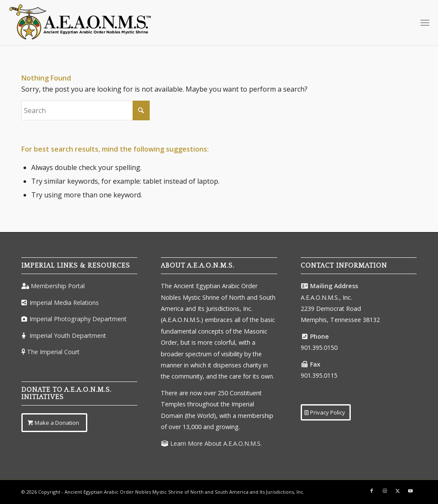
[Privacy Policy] (326, 412)
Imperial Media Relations (64, 303)
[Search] (86, 110)
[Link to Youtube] (410, 491)
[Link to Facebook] (372, 491)
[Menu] (425, 22)
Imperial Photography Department (78, 319)
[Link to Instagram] (385, 491)
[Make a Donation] (54, 423)
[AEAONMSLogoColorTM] (80, 22)
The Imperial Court (53, 352)
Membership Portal (58, 286)
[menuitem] (425, 22)
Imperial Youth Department (68, 336)
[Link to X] (397, 491)
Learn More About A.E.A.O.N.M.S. (216, 443)
